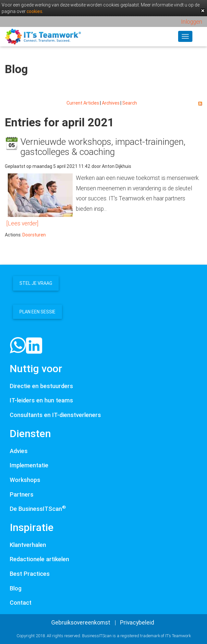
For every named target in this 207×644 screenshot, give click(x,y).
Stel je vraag (36, 283)
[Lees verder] (22, 223)
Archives (111, 103)
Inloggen (192, 22)
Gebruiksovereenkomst (81, 622)
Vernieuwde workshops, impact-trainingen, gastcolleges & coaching (103, 147)
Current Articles (83, 103)
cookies (34, 11)
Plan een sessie (37, 312)
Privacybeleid (137, 622)
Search (130, 103)
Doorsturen (34, 235)
